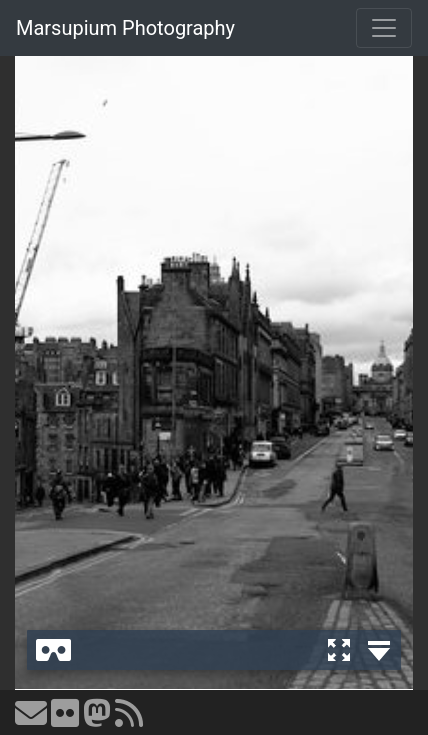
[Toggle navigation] (384, 28)
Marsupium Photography (125, 28)
